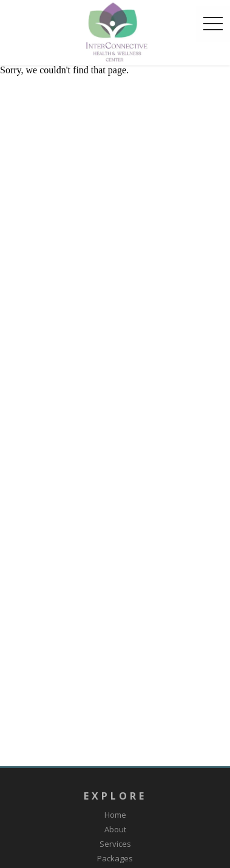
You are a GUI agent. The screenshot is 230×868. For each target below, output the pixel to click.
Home (115, 815)
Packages (115, 858)
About (115, 829)
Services (115, 844)
